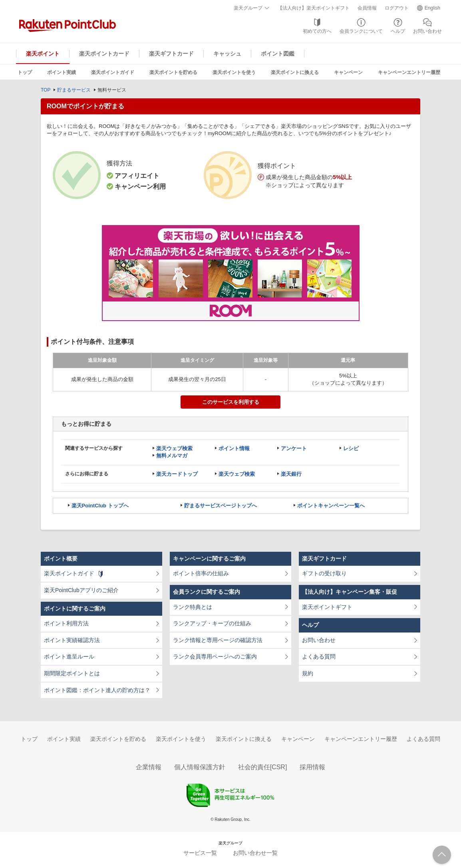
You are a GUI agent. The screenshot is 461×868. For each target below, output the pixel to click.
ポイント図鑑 (278, 54)
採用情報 (312, 767)
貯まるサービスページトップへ (221, 506)
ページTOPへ (442, 855)
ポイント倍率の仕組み (201, 573)
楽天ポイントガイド (113, 72)
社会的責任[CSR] (263, 767)
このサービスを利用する (231, 402)
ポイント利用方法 (66, 623)
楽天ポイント (43, 54)
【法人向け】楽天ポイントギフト (314, 8)
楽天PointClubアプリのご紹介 (81, 590)
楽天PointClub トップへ (100, 506)
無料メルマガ (172, 456)
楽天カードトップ (177, 474)
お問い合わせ (427, 31)
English (432, 8)
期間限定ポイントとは (72, 673)
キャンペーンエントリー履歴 (409, 72)
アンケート (294, 448)
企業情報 (149, 767)
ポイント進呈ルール (69, 656)
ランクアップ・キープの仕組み (212, 623)
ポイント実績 (62, 72)
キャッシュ (227, 54)
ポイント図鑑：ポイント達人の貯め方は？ (97, 690)
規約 (308, 673)
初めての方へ (317, 31)
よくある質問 (319, 656)
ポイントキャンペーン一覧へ (331, 506)
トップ (25, 72)
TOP (46, 90)
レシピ (351, 448)
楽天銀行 (291, 474)
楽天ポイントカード (104, 54)
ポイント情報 (234, 448)
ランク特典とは (193, 607)
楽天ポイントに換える (295, 72)
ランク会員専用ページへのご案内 (215, 656)
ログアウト (397, 8)
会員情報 (367, 8)
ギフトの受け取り (324, 573)
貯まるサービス (74, 90)
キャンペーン (348, 72)
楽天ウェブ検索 (174, 448)
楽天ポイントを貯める (173, 72)
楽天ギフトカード (171, 54)
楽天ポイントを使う (234, 72)
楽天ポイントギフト (327, 607)
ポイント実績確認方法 (72, 640)
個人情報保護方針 (200, 767)
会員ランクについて (361, 31)
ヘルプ (398, 31)
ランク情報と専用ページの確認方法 (218, 640)
